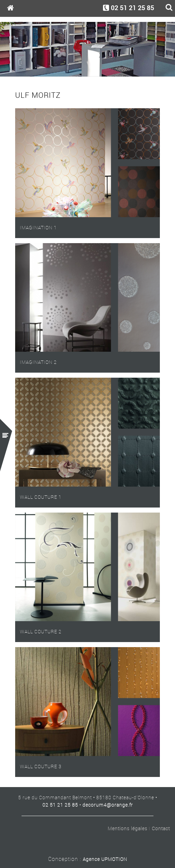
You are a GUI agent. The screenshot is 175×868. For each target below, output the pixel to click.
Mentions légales (128, 829)
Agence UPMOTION (105, 859)
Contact (161, 829)
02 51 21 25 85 (60, 805)
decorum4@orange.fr (108, 805)
